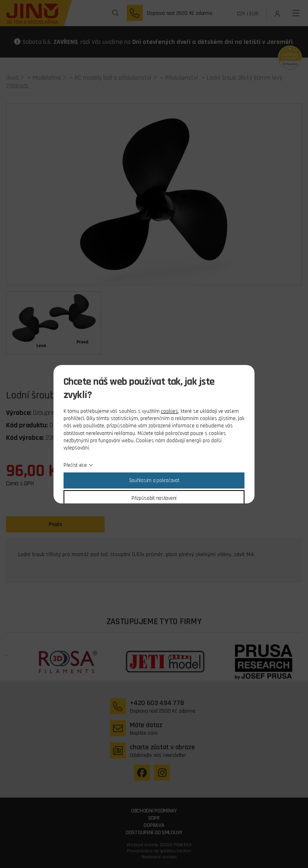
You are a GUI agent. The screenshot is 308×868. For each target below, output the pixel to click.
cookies (169, 411)
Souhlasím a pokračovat (154, 480)
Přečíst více (75, 465)
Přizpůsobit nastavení (154, 498)
